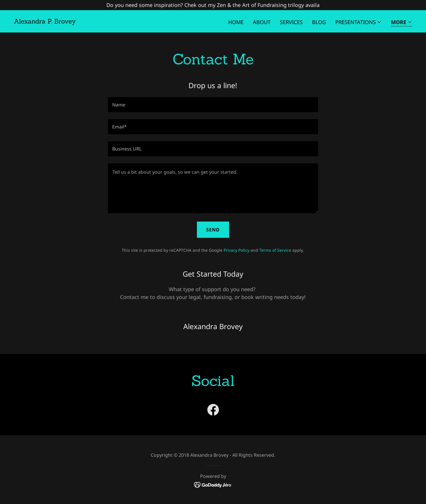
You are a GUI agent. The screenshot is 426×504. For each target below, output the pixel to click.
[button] (358, 22)
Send (213, 230)
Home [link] (236, 22)
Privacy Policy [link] (236, 250)
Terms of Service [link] (275, 250)
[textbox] (213, 105)
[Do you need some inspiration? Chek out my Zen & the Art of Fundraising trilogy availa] (213, 5)
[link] (45, 21)
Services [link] (291, 22)
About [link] (262, 22)
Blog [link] (319, 22)
